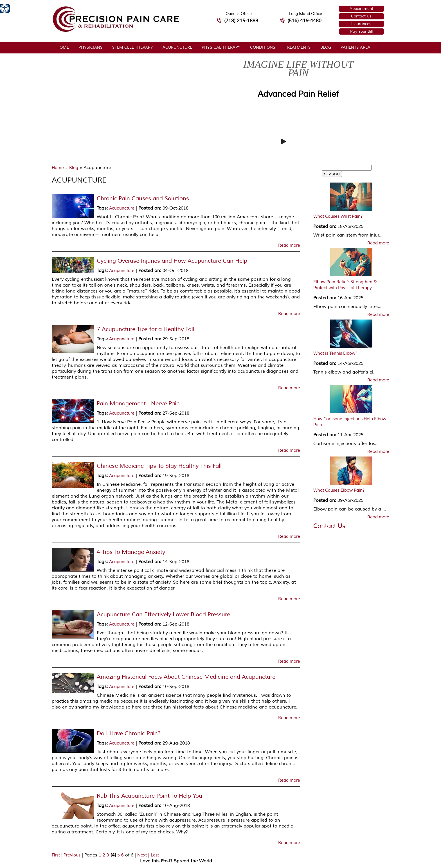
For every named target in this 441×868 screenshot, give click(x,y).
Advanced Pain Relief (298, 94)
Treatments (298, 47)
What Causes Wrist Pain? (338, 216)
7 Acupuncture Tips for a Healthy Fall (146, 329)
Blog (326, 47)
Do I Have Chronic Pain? (129, 733)
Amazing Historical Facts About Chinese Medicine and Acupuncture (186, 677)
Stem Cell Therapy (133, 47)
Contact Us (361, 16)
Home (63, 47)
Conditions (263, 47)
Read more (289, 246)
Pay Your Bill (361, 31)
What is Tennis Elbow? (335, 353)
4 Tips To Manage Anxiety (131, 552)
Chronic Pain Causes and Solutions (143, 198)
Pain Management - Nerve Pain (138, 403)
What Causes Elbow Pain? (339, 490)
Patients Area (355, 47)
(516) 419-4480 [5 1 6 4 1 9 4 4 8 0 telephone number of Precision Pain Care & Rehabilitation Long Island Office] (304, 21)
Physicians (91, 47)
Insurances (361, 24)
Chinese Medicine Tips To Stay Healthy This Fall (159, 466)
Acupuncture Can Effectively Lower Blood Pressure (163, 614)
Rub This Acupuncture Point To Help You (149, 796)
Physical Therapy (221, 47)
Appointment (361, 9)
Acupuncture (177, 47)
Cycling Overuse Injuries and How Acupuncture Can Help (172, 261)
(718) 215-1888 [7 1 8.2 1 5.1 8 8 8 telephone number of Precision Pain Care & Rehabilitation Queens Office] (241, 21)
